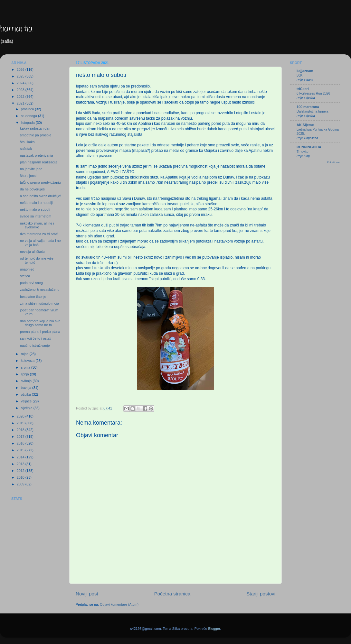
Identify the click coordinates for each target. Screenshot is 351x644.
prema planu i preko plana (40, 332)
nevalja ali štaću (32, 252)
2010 (21, 477)
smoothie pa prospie (36, 135)
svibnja (27, 381)
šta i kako (27, 142)
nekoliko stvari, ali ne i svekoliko (37, 225)
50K (299, 75)
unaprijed (27, 269)
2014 (21, 457)
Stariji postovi (261, 594)
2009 (21, 484)
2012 (21, 471)
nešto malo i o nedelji (36, 203)
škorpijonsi (28, 176)
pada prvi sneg (31, 283)
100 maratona (308, 107)
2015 (21, 450)
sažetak (26, 149)
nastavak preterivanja (37, 155)
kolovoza (28, 361)
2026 (21, 69)
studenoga (29, 116)
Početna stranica (172, 594)
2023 (21, 90)
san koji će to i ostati (36, 338)
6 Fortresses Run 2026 (313, 93)
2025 (21, 76)
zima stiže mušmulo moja (39, 303)
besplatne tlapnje (33, 297)
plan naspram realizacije (39, 162)
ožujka (26, 394)
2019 (21, 423)
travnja (27, 388)
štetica (25, 276)
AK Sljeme (305, 125)
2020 (21, 416)
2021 (21, 103)
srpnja (26, 367)
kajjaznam (305, 71)
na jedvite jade (31, 169)
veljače (27, 401)
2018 (21, 430)
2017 (21, 437)
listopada (28, 123)
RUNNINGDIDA (309, 147)
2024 (21, 83)
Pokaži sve (333, 162)
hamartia (16, 29)
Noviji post (87, 594)
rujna (25, 354)
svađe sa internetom (36, 216)
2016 (21, 443)
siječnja (27, 408)
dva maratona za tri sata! (39, 234)
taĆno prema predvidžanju (40, 182)
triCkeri (303, 89)
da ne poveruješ (32, 189)
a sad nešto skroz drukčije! (41, 196)
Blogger (214, 629)
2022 (21, 97)
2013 (21, 464)
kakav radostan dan (35, 128)
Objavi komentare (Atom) (119, 604)
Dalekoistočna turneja (313, 111)
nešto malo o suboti (35, 209)
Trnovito (303, 152)
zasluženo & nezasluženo (40, 290)
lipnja (25, 374)
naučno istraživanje (35, 345)
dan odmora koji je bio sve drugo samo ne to (40, 323)
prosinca (28, 109)
